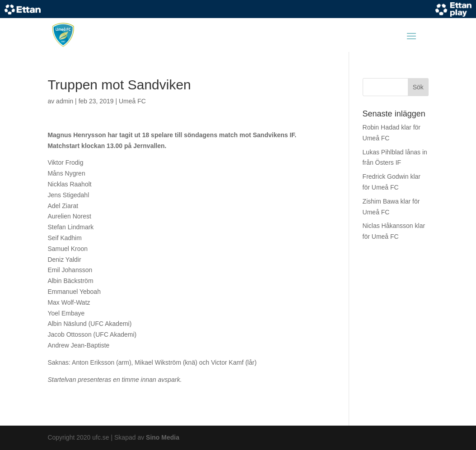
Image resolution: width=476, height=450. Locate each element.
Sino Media (163, 437)
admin (65, 101)
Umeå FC (132, 101)
